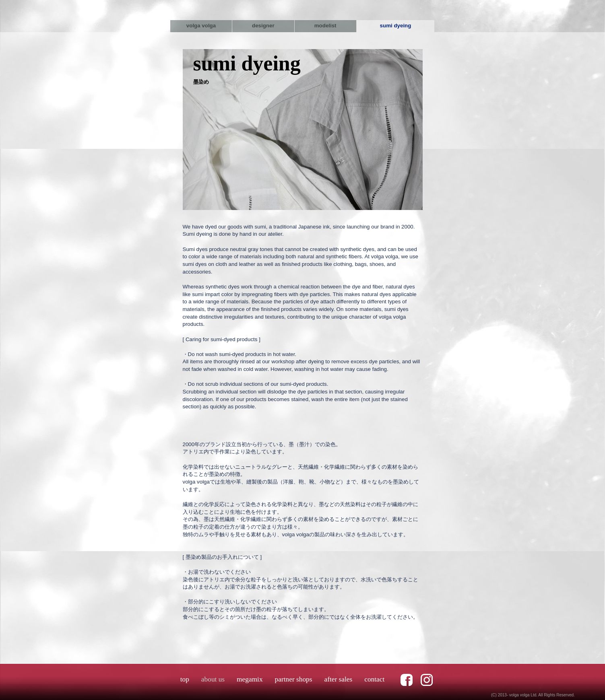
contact (374, 679)
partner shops (294, 679)
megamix (250, 679)
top (185, 679)
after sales (338, 679)
